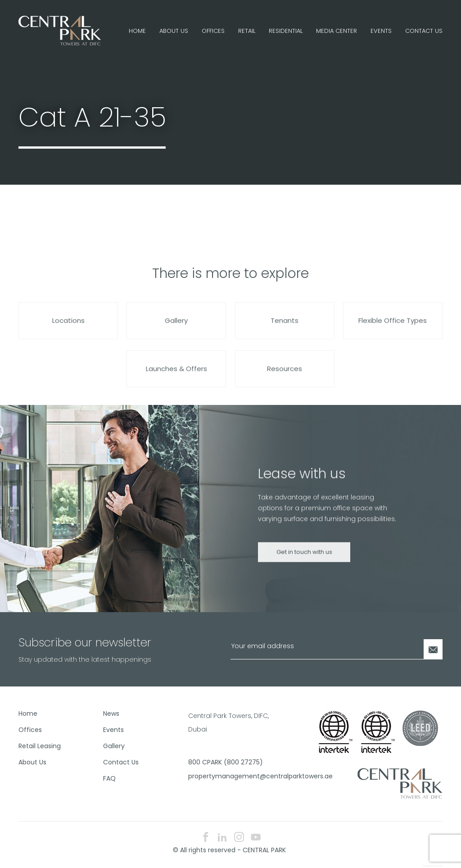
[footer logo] (400, 783)
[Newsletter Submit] (433, 649)
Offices (213, 31)
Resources (285, 377)
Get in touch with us (304, 560)
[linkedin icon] (222, 838)
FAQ (109, 778)
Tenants (285, 329)
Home (137, 31)
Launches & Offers (176, 377)
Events (381, 31)
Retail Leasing (40, 746)
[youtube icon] (256, 838)
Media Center (337, 31)
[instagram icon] (239, 838)
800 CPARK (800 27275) (226, 762)
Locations (68, 329)
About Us (174, 31)
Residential (286, 31)
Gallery (176, 329)
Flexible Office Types (393, 329)
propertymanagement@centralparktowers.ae (227, 776)
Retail (247, 31)
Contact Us (424, 31)
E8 (441, 866)
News (111, 713)
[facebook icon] (206, 838)
